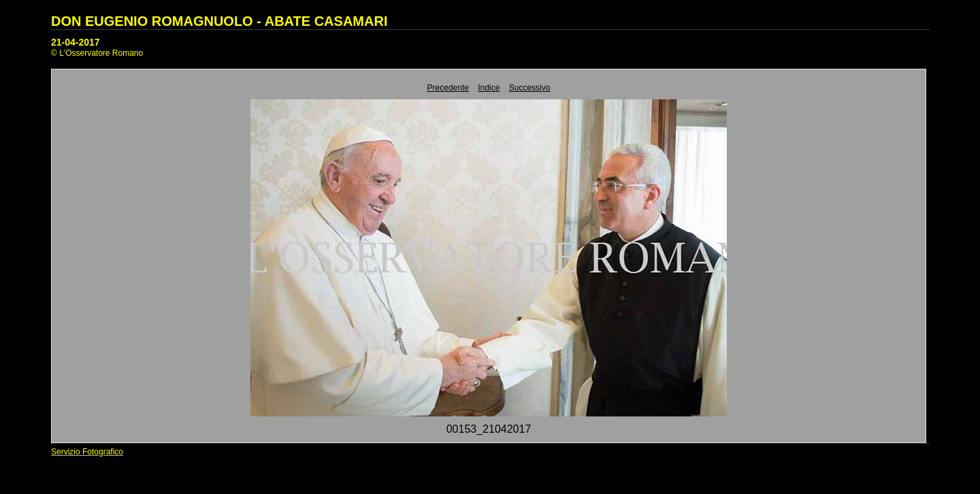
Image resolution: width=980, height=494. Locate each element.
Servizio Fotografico (87, 452)
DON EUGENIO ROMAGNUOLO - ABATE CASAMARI (219, 21)
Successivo (530, 88)
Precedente (448, 88)
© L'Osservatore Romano (97, 53)
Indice (489, 88)
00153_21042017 (489, 429)
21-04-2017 (76, 42)
